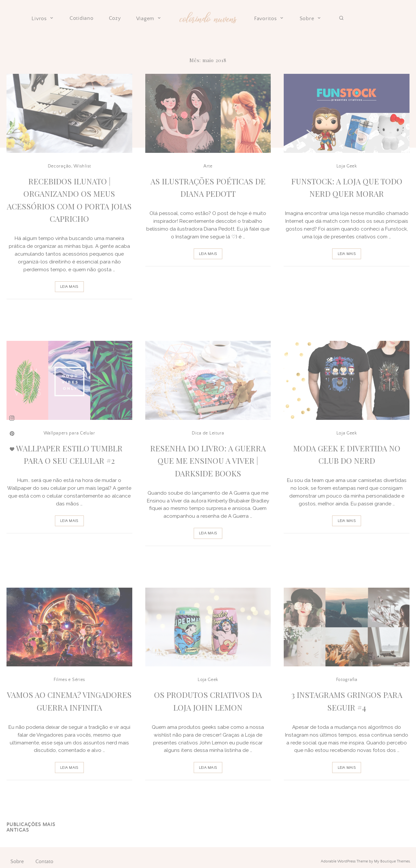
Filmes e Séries (70, 680)
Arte (208, 166)
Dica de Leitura (208, 433)
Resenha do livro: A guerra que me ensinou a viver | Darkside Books (208, 461)
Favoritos (269, 19)
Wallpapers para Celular (69, 433)
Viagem (149, 19)
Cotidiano (82, 18)
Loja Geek (347, 166)
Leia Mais (69, 287)
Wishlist (82, 166)
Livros (43, 19)
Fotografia (347, 680)
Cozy (115, 18)
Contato (44, 861)
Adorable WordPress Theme (344, 861)
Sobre (311, 19)
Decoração (59, 166)
